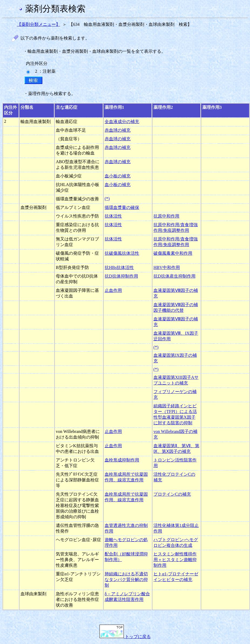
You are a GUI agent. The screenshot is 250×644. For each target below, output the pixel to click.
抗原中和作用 (166, 216)
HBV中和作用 (167, 267)
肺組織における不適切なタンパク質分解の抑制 (126, 580)
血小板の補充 (118, 176)
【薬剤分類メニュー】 (39, 24)
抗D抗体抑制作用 (121, 276)
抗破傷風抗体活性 (122, 253)
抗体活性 (113, 216)
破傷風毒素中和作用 (173, 253)
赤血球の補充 (118, 130)
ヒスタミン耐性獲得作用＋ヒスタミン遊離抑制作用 (175, 560)
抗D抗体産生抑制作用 (174, 276)
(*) (107, 199)
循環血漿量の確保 (122, 207)
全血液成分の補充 (122, 122)
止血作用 (113, 290)
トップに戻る (125, 637)
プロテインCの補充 (172, 494)
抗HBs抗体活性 (119, 267)
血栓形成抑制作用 (122, 460)
